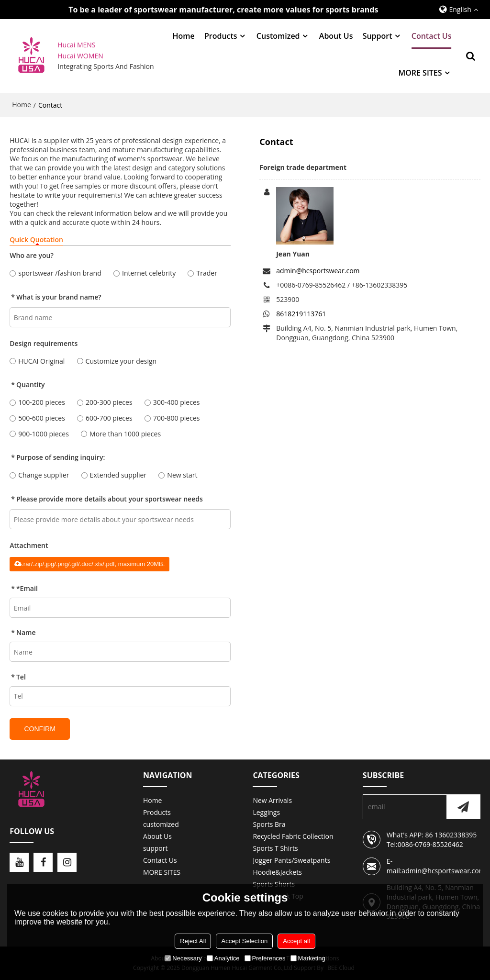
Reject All (193, 941)
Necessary (183, 958)
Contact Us (432, 36)
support (378, 36)
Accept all (296, 941)
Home (183, 36)
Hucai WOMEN (81, 56)
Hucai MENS (76, 45)
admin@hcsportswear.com (318, 271)
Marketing (308, 958)
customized (278, 36)
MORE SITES (420, 73)
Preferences (265, 958)
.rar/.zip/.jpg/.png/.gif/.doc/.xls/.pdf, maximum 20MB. (89, 564)
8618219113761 (301, 314)
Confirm (39, 729)
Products (221, 36)
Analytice (223, 958)
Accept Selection (244, 941)
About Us (336, 36)
